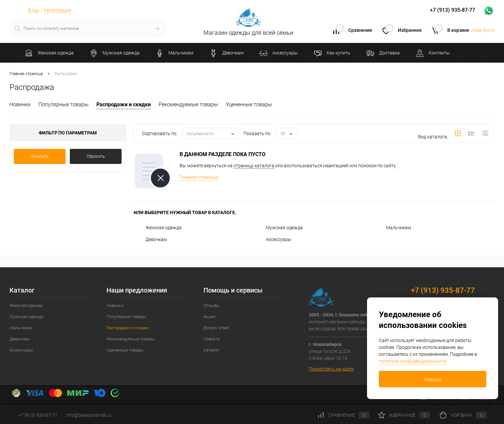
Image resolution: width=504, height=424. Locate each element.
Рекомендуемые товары (188, 104)
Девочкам (150, 239)
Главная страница (199, 177)
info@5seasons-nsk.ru (89, 415)
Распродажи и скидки (124, 104)
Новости (212, 339)
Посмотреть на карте (331, 369)
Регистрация (57, 10)
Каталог (211, 350)
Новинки (20, 104)
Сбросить (96, 156)
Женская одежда (158, 228)
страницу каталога (254, 166)
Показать (39, 156)
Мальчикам (393, 228)
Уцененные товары (249, 104)
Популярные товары (63, 104)
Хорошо (433, 379)
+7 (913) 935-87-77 (443, 290)
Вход (33, 10)
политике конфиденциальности (413, 361)
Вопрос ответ (216, 328)
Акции (209, 317)
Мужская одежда (278, 228)
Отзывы (212, 305)
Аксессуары (273, 239)
